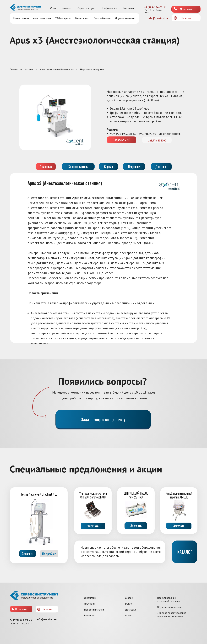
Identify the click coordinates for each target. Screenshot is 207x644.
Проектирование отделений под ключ (169, 599)
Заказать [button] (93, 526)
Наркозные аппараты (92, 69)
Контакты (128, 8)
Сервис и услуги (86, 8)
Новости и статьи (94, 610)
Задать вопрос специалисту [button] (103, 419)
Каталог (66, 8)
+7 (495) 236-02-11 (155, 7)
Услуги (128, 604)
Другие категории (125, 18)
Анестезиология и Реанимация (57, 69)
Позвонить (186, 9)
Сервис (129, 598)
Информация (109, 8)
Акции (128, 615)
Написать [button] (186, 18)
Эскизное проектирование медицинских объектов (172, 614)
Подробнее (49, 554)
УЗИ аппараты (63, 18)
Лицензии (89, 604)
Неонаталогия (21, 18)
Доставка (130, 610)
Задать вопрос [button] (157, 140)
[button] (175, 18)
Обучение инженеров (169, 607)
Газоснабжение (102, 18)
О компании (91, 598)
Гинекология (82, 18)
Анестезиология (42, 18)
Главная (14, 69)
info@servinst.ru (158, 18)
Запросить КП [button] (122, 140)
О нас (53, 8)
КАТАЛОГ (185, 552)
